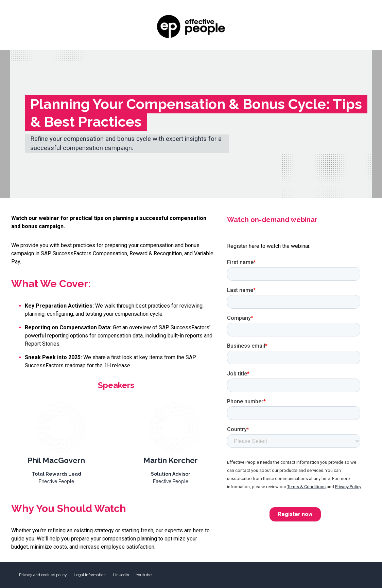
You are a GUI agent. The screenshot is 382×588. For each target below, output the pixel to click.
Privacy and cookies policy (43, 575)
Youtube (144, 575)
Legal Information (90, 575)
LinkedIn (121, 575)
